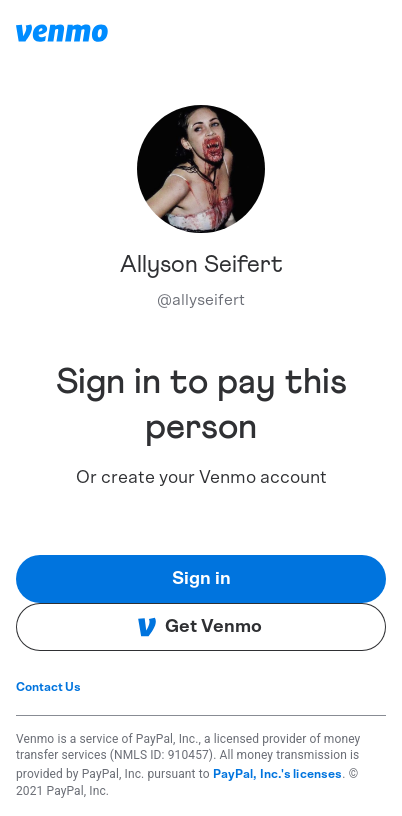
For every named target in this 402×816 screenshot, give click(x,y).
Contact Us (48, 687)
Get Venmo (199, 627)
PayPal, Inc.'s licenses (278, 774)
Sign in (201, 579)
